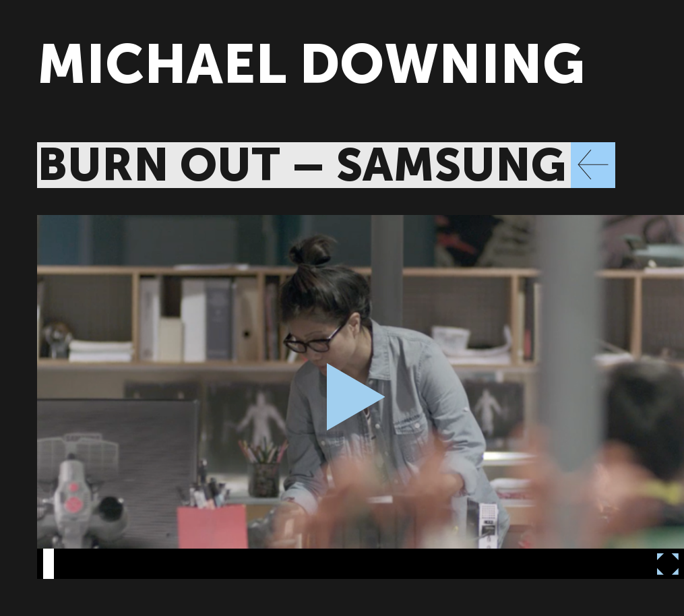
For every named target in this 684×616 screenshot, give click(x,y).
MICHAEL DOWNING (311, 64)
